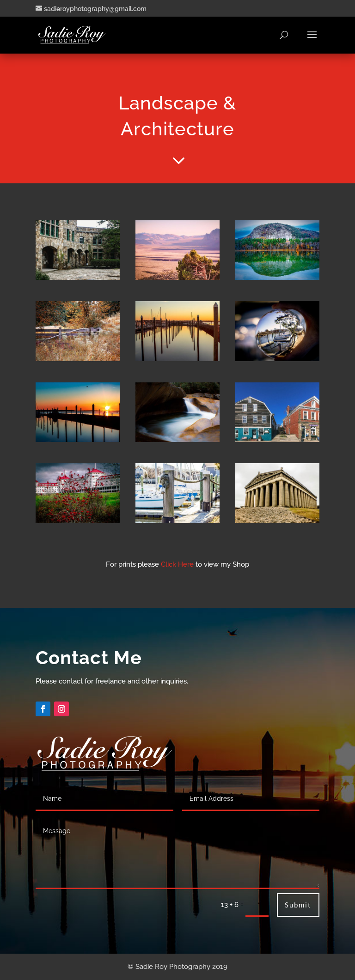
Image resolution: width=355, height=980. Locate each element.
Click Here (177, 564)
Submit (298, 905)
